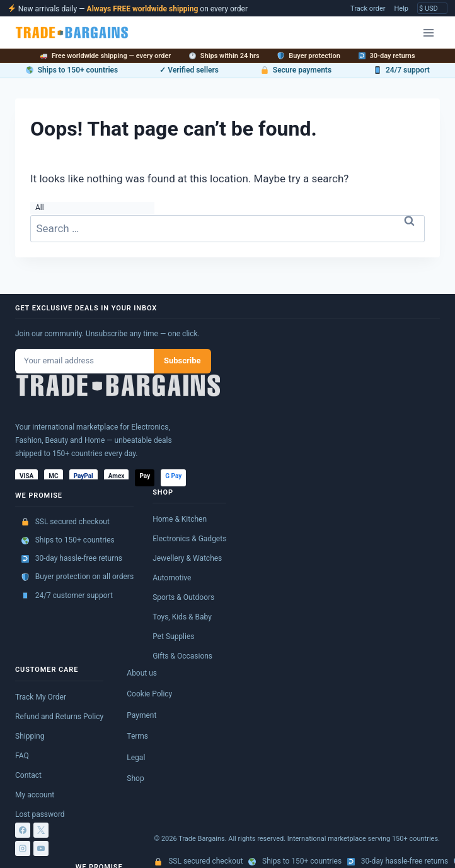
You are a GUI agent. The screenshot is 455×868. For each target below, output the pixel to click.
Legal (136, 758)
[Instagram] (23, 848)
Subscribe (182, 361)
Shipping (30, 736)
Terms (137, 736)
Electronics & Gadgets (189, 539)
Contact (28, 775)
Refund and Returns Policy (59, 717)
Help (401, 9)
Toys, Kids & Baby (182, 617)
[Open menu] (428, 32)
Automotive (172, 578)
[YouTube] (41, 848)
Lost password (40, 814)
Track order (368, 9)
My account (35, 795)
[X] (41, 830)
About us (142, 673)
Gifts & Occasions (182, 656)
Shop (135, 778)
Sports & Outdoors (183, 597)
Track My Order (41, 697)
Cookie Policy (149, 694)
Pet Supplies (173, 636)
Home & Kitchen (180, 519)
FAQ (22, 756)
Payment (141, 715)
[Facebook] (23, 830)
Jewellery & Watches (187, 558)
